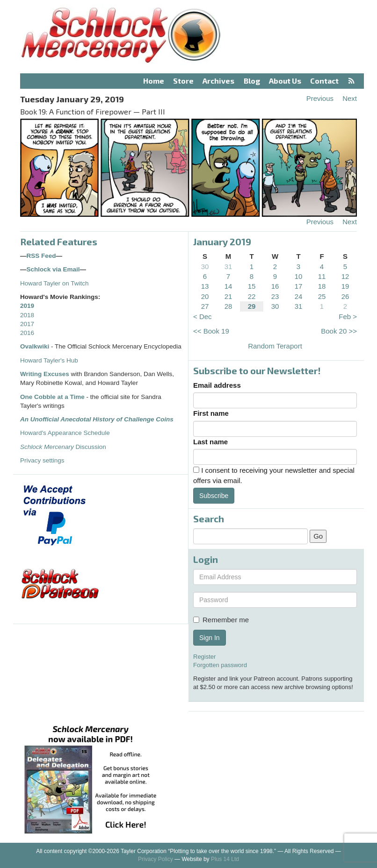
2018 (27, 315)
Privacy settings (42, 460)
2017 (27, 324)
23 (275, 296)
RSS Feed (41, 256)
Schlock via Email (53, 269)
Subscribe (214, 496)
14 (228, 286)
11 (322, 276)
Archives (218, 81)
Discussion (63, 447)
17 (299, 286)
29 (252, 306)
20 (205, 296)
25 (322, 296)
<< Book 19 (211, 331)
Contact (324, 81)
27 (205, 306)
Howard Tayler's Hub (49, 360)
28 (228, 306)
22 (252, 296)
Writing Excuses (45, 374)
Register (204, 657)
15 (252, 286)
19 (345, 286)
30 (205, 267)
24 (299, 296)
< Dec (203, 317)
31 (228, 267)
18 (322, 286)
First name (211, 413)
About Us (285, 81)
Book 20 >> (339, 331)
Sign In (210, 638)
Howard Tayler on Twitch (54, 283)
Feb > (348, 317)
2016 (27, 333)
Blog (252, 81)
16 (275, 286)
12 (345, 276)
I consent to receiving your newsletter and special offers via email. (274, 475)
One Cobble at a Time (52, 397)
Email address (217, 385)
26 (345, 296)
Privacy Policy (156, 859)
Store (183, 81)
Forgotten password (220, 665)
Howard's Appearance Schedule (65, 433)
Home (154, 81)
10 (299, 276)
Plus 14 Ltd (225, 859)
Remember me (221, 620)
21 (228, 296)
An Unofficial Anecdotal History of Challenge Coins (97, 419)
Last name (210, 442)
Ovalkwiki (36, 346)
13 (205, 286)
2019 (27, 306)
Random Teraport (275, 346)
